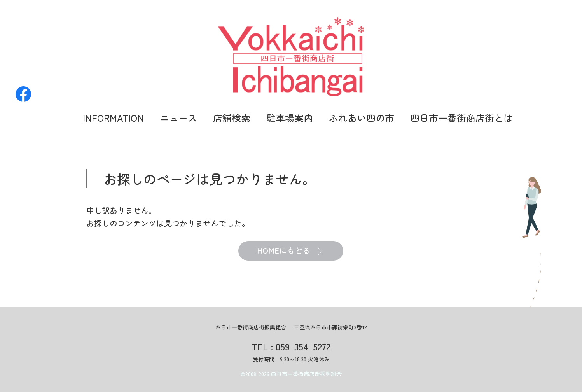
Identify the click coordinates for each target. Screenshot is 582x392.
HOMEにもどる (289, 251)
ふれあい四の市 (362, 118)
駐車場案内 (290, 118)
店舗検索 (232, 118)
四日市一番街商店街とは (461, 118)
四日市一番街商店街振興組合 (306, 374)
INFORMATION (113, 118)
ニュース (178, 118)
